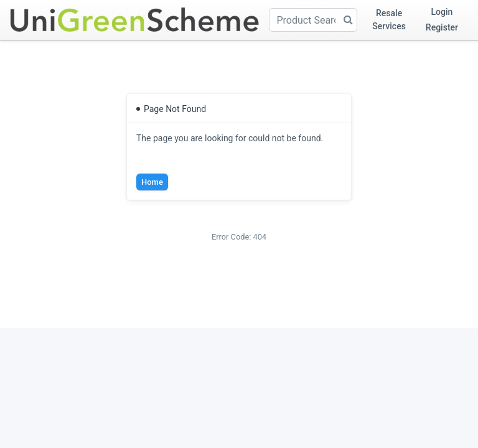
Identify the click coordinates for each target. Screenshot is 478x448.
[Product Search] (313, 20)
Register (442, 27)
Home (152, 182)
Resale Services (389, 20)
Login (442, 12)
